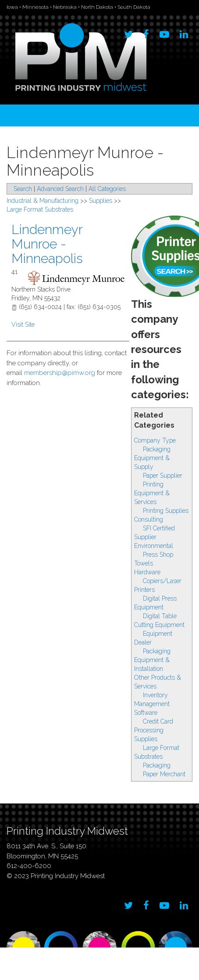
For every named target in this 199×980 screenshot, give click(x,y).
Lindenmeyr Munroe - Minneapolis (47, 244)
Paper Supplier (163, 476)
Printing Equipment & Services (152, 493)
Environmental (154, 546)
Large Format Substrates (40, 209)
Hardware (147, 572)
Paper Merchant (164, 774)
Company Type (155, 440)
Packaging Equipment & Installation (152, 660)
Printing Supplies (166, 511)
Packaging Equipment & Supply (152, 458)
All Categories (107, 189)
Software (146, 713)
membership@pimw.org (60, 373)
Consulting (149, 519)
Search (23, 189)
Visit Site (23, 324)
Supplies (146, 739)
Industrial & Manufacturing (43, 201)
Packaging (157, 765)
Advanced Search (60, 189)
